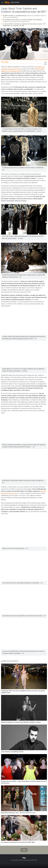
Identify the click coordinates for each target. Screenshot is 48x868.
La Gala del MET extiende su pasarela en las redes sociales (22, 24)
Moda (24, 850)
